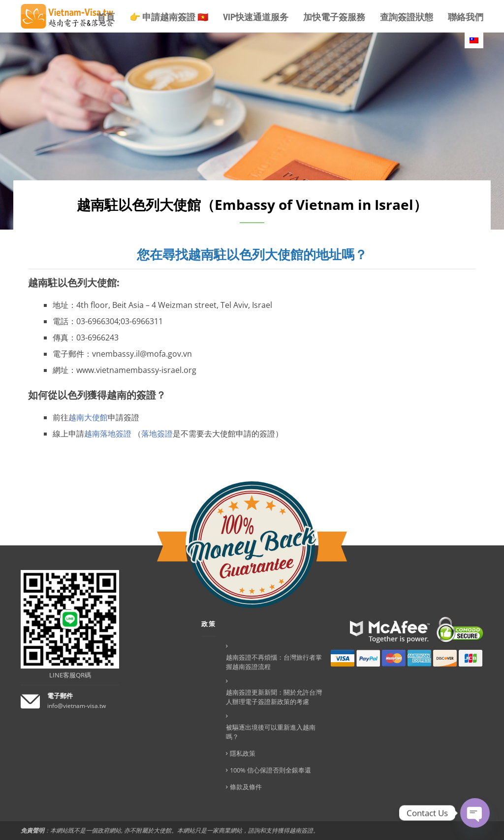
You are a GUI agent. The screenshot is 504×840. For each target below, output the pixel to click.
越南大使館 (88, 417)
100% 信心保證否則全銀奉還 (270, 770)
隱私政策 (243, 753)
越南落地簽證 (108, 434)
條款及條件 (246, 787)
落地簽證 (157, 434)
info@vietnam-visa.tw (77, 706)
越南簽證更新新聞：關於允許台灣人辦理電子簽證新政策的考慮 (274, 697)
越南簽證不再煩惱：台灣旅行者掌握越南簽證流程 (274, 662)
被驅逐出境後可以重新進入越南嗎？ (271, 732)
